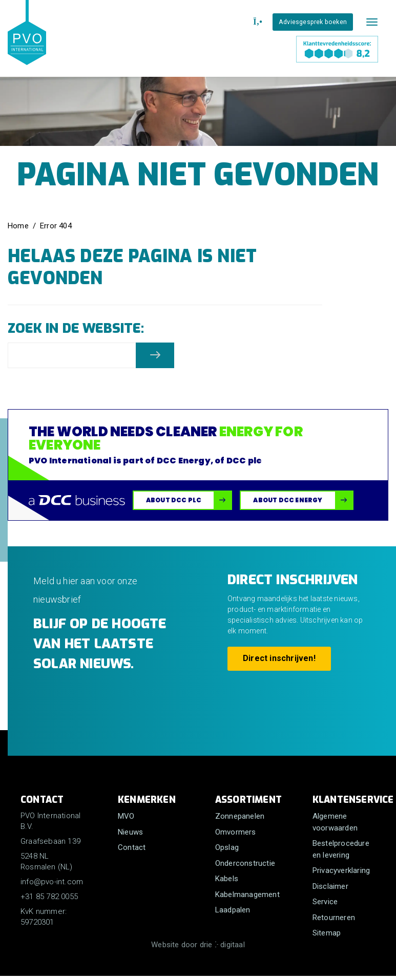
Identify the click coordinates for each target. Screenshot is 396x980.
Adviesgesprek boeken (313, 22)
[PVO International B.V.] (27, 42)
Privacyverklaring (341, 870)
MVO (126, 816)
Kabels (227, 879)
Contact (132, 847)
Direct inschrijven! (279, 658)
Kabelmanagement (247, 894)
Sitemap (327, 933)
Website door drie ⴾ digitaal (198, 945)
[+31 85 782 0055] (256, 22)
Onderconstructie (245, 863)
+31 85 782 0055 (49, 897)
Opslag (227, 847)
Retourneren (334, 918)
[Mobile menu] (372, 22)
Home (18, 226)
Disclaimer (330, 886)
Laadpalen (233, 910)
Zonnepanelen (240, 816)
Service (325, 902)
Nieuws (130, 832)
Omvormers (236, 832)
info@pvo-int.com (52, 882)
